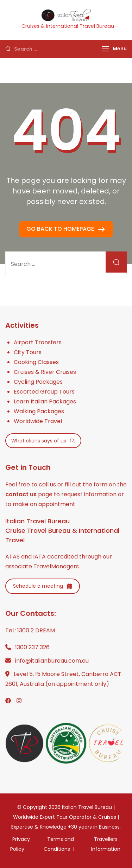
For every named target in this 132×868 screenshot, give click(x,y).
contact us (21, 494)
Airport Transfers (38, 342)
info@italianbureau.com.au (52, 661)
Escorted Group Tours (44, 392)
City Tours (28, 352)
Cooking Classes (36, 362)
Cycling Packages (38, 382)
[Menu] (106, 49)
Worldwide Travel (38, 421)
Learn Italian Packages (45, 401)
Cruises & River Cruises (45, 372)
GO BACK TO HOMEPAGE (61, 229)
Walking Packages (39, 411)
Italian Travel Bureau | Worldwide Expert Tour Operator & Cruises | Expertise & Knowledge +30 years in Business (65, 817)
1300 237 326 (32, 647)
